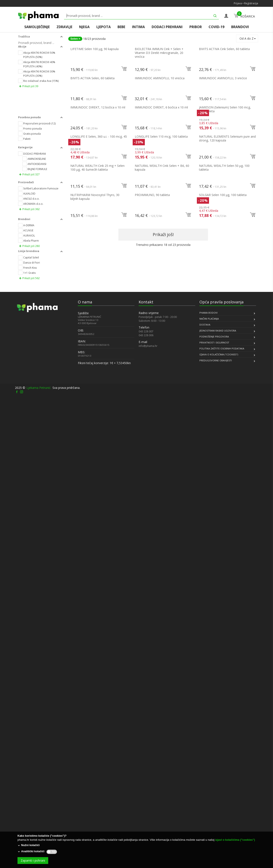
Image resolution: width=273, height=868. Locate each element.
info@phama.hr (148, 817)
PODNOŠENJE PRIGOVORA (214, 808)
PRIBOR (196, 27)
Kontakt (146, 773)
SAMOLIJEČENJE (37, 27)
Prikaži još (29, 92)
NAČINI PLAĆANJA (209, 790)
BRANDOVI (240, 27)
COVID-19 (216, 27)
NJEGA (84, 27)
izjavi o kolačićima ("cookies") (235, 840)
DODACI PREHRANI (167, 27)
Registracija (251, 3)
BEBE (121, 27)
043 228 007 (146, 802)
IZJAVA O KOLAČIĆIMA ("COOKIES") (219, 825)
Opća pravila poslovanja (221, 773)
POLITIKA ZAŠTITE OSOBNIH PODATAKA (222, 820)
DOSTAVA (205, 796)
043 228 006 (146, 806)
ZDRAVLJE (64, 27)
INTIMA (138, 27)
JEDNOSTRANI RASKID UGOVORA (218, 802)
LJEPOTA (104, 27)
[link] (28, 817)
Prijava (238, 3)
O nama (85, 773)
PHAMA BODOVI (208, 784)
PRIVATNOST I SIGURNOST (214, 814)
